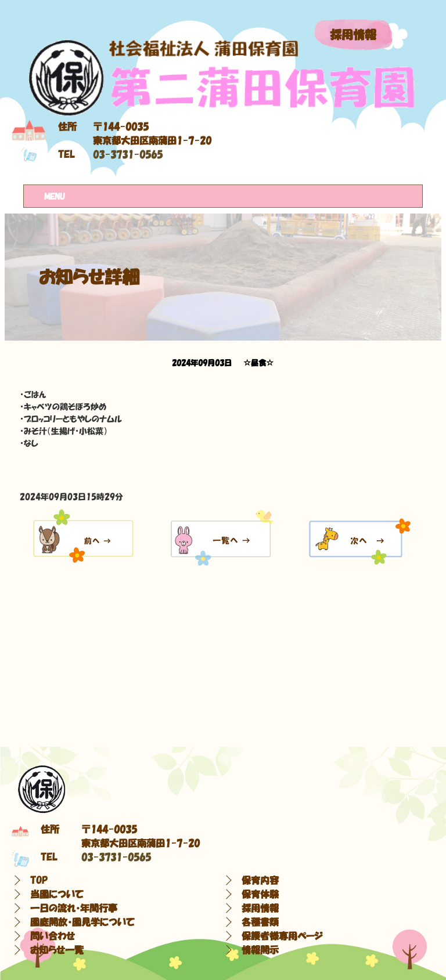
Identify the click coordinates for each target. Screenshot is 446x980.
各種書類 (260, 922)
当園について (57, 894)
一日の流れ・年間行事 (74, 908)
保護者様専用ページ (282, 936)
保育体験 (260, 894)
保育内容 (260, 880)
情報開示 (260, 950)
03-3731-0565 (128, 154)
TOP (39, 880)
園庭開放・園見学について (82, 922)
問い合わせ (53, 936)
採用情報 (353, 35)
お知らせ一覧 (57, 950)
